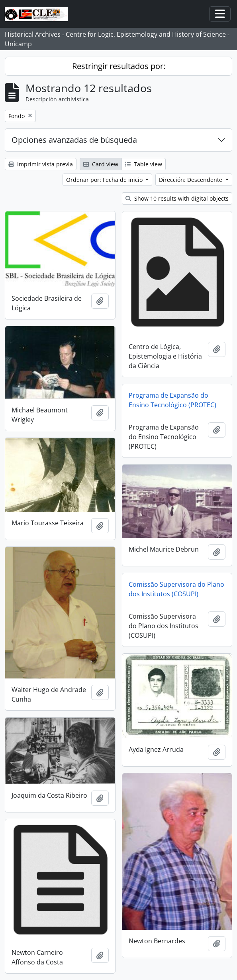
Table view (144, 164)
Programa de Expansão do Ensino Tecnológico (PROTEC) (172, 400)
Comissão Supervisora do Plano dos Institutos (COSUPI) (176, 589)
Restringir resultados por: (119, 66)
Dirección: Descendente (191, 180)
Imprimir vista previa (41, 164)
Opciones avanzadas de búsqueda (74, 140)
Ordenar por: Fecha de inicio (105, 180)
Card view (101, 164)
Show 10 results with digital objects (177, 198)
